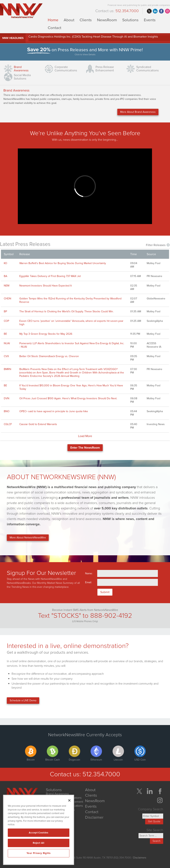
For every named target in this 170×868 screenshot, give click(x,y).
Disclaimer (94, 817)
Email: (88, 582)
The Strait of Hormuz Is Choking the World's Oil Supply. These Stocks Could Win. (66, 311)
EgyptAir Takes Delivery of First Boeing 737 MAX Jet (50, 276)
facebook (161, 11)
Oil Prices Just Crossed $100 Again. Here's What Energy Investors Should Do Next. (68, 398)
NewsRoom (107, 20)
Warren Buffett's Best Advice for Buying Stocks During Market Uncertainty (63, 263)
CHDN (7, 299)
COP (6, 321)
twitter (149, 11)
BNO (7, 411)
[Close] (69, 800)
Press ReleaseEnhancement (105, 69)
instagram (167, 11)
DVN (7, 398)
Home (53, 20)
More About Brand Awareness (138, 112)
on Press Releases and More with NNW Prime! (85, 52)
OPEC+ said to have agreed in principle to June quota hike (54, 411)
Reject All (39, 843)
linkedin (155, 11)
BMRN (7, 369)
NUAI (7, 343)
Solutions (130, 20)
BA (5, 276)
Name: (89, 573)
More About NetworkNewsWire (28, 538)
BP (5, 311)
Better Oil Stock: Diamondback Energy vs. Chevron (49, 356)
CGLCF (8, 424)
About (69, 20)
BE (5, 334)
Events (150, 20)
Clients (86, 20)
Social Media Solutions (22, 77)
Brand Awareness (21, 69)
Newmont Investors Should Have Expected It (45, 286)
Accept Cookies (38, 833)
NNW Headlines (13, 38)
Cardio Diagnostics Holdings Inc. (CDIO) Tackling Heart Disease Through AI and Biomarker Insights (93, 37)
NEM (7, 286)
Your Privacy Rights (38, 853)
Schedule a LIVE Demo (23, 700)
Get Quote (154, 821)
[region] (39, 830)
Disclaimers (140, 858)
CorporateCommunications (66, 69)
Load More (85, 436)
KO (5, 263)
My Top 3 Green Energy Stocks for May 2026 (46, 334)
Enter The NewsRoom (85, 448)
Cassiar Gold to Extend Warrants (38, 424)
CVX (6, 356)
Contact (54, 28)
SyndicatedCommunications (147, 69)
